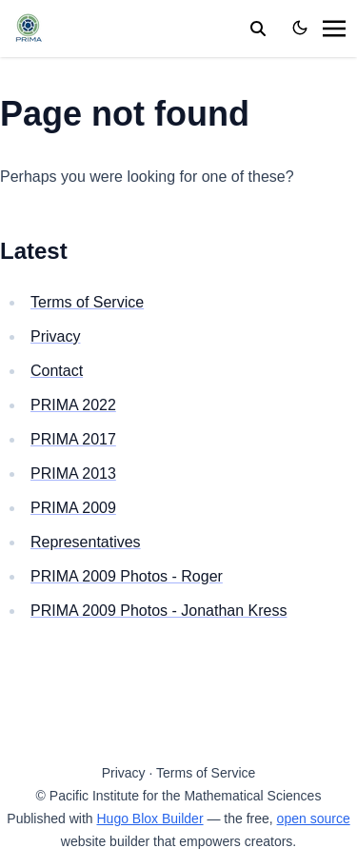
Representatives (86, 542)
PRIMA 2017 (73, 439)
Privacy (55, 336)
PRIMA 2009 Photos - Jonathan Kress (159, 611)
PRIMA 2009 (73, 508)
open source (314, 819)
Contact (57, 371)
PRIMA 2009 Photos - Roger (127, 576)
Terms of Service (87, 302)
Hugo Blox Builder (150, 819)
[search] (258, 29)
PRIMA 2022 (73, 405)
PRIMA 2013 (73, 473)
